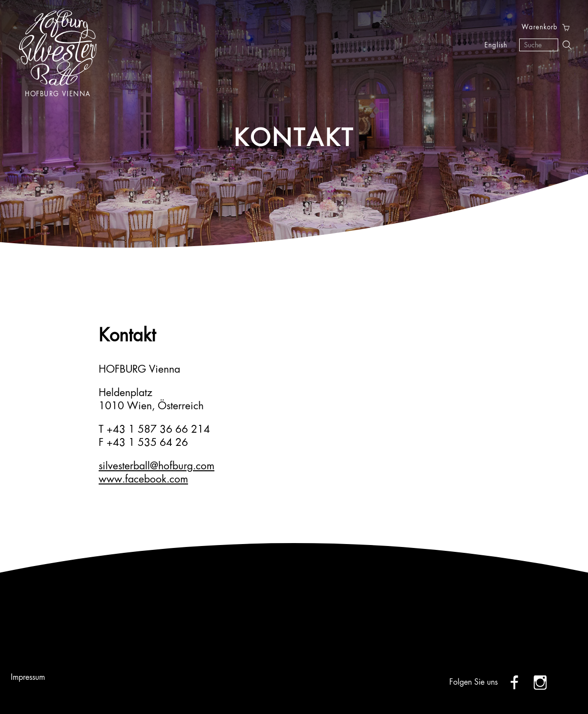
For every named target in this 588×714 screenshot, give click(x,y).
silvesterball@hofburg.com (157, 467)
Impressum (28, 678)
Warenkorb (540, 28)
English (496, 46)
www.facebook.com (143, 480)
